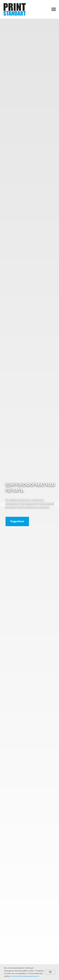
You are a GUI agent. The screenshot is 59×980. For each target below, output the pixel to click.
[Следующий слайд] (56, 504)
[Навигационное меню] (54, 9)
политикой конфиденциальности (25, 976)
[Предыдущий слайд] (3, 504)
